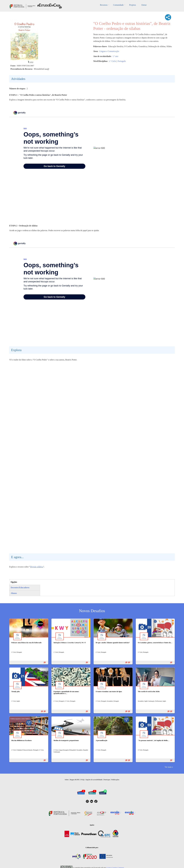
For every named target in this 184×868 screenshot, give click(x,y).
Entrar (144, 5)
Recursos (104, 5)
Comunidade (118, 5)
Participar (107, 780)
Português (122, 61)
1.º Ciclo (112, 61)
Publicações (115, 780)
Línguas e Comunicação (109, 51)
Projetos (133, 5)
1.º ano (115, 56)
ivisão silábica (37, 567)
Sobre (67, 780)
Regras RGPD (75, 780)
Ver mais (168, 767)
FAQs (83, 780)
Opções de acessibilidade (94, 780)
